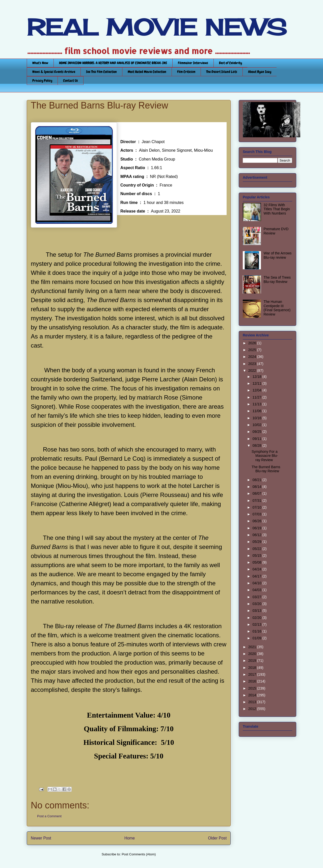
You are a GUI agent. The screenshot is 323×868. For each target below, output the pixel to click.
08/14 (257, 487)
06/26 (257, 521)
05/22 (257, 549)
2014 (253, 695)
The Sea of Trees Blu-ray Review (277, 280)
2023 (253, 364)
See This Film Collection (101, 72)
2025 (253, 350)
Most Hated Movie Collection (147, 72)
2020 (253, 654)
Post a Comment (49, 816)
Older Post (217, 838)
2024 (253, 357)
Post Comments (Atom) (139, 854)
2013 (253, 702)
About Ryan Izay (260, 72)
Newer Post (41, 838)
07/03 (257, 514)
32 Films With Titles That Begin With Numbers (277, 209)
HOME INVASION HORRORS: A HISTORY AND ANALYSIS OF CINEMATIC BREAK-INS (113, 63)
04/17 (257, 576)
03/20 (257, 604)
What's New (40, 63)
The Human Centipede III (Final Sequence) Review (277, 308)
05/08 (257, 562)
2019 (253, 661)
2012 (253, 709)
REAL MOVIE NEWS (157, 27)
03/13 (257, 611)
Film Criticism (186, 72)
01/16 (257, 631)
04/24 (257, 569)
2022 (253, 371)
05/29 (257, 542)
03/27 (257, 597)
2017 (253, 674)
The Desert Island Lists (222, 72)
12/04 (257, 390)
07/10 (257, 507)
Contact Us (71, 81)
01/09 (257, 638)
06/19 (257, 528)
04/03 (257, 590)
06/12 (257, 535)
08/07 (257, 493)
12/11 (257, 383)
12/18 (257, 377)
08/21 (257, 480)
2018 (253, 668)
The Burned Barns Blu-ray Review (266, 469)
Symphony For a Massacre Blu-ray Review (265, 456)
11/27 (257, 397)
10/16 (257, 418)
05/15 (257, 556)
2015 (253, 688)
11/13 (257, 404)
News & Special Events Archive (54, 72)
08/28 (257, 445)
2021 (253, 647)
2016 (253, 681)
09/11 (257, 439)
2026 (253, 343)
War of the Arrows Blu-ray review (278, 255)
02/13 (257, 624)
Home (130, 838)
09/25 (257, 432)
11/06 (257, 411)
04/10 (257, 583)
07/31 (257, 501)
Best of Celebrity (231, 63)
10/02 (257, 425)
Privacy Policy (42, 81)
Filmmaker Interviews (193, 63)
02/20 (257, 618)
